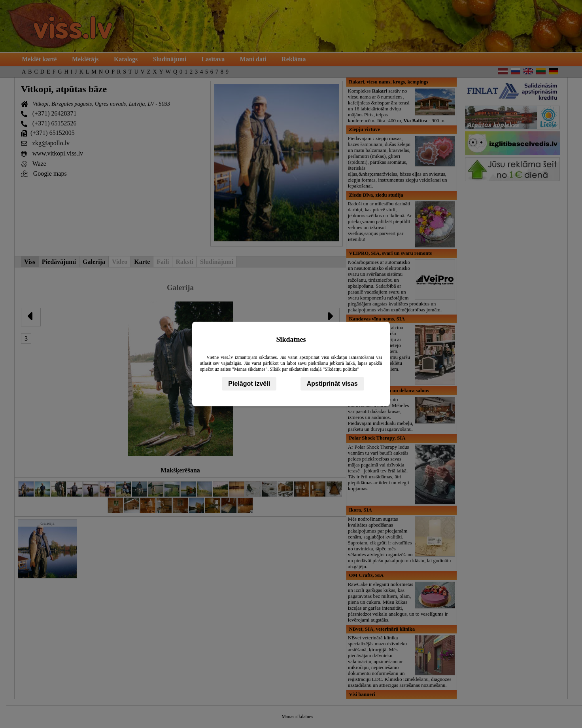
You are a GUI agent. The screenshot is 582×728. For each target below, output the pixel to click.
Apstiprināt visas (332, 384)
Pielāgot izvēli (249, 384)
